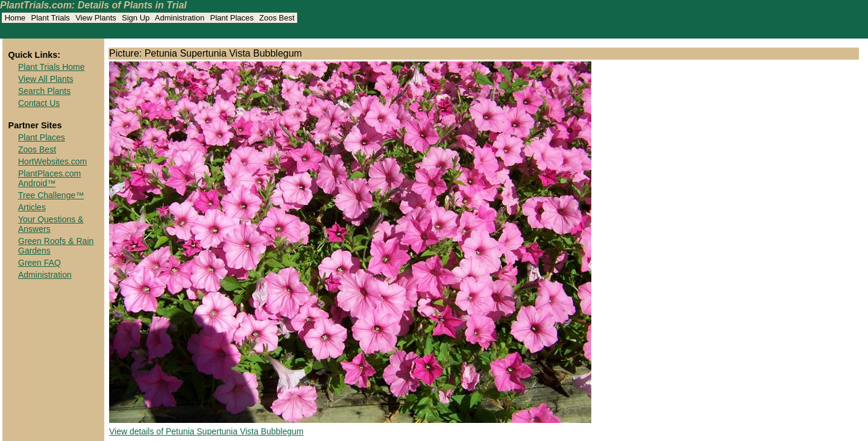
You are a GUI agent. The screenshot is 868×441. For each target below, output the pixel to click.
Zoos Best (37, 149)
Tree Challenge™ (51, 195)
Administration (45, 275)
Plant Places (42, 137)
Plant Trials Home (51, 67)
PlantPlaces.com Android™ (49, 178)
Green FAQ (39, 263)
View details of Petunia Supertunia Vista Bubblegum (206, 431)
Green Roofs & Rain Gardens (56, 246)
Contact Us (39, 103)
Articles (32, 207)
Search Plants (44, 91)
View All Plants (46, 79)
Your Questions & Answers (51, 224)
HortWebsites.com (52, 161)
